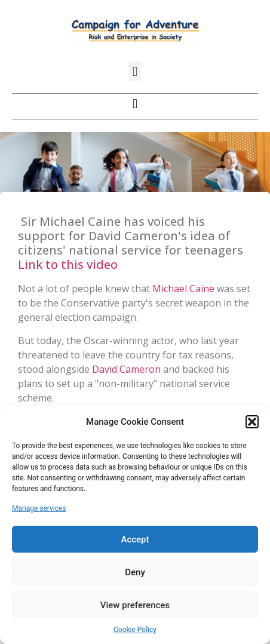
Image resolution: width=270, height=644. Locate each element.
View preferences (135, 605)
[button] (252, 422)
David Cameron (126, 369)
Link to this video (68, 264)
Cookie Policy (135, 630)
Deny (135, 572)
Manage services (39, 508)
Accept (135, 539)
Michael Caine (183, 289)
